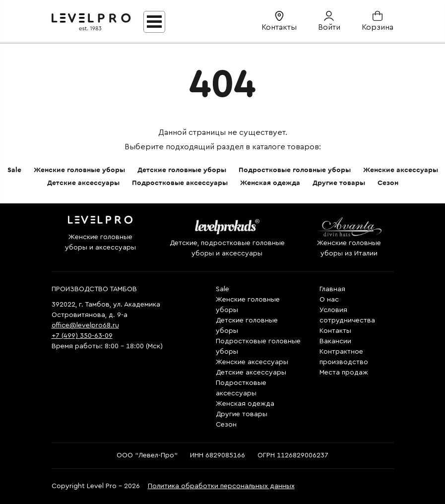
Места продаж (344, 373)
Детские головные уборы (182, 170)
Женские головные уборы (79, 170)
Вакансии (335, 341)
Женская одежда (270, 183)
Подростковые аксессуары (180, 183)
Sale (14, 170)
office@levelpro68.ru (85, 325)
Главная (332, 289)
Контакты (335, 331)
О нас (329, 300)
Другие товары (339, 183)
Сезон (388, 183)
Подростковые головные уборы (295, 170)
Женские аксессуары (401, 170)
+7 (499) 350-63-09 (82, 336)
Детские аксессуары (83, 183)
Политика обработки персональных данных (221, 486)
